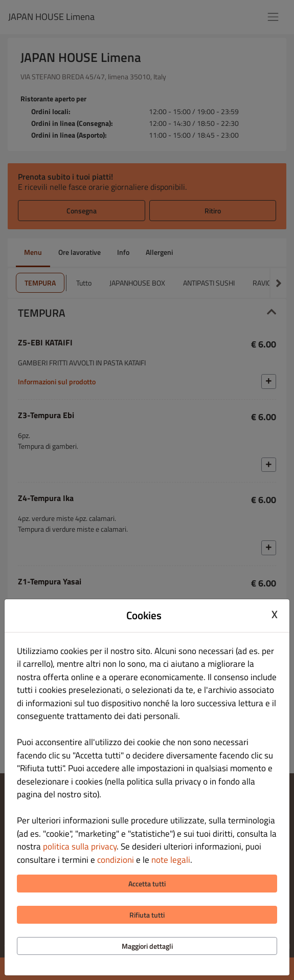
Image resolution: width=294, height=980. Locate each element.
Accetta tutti (147, 884)
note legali (171, 860)
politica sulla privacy (80, 846)
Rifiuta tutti (147, 915)
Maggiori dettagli (147, 946)
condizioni (116, 860)
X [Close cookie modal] (275, 614)
